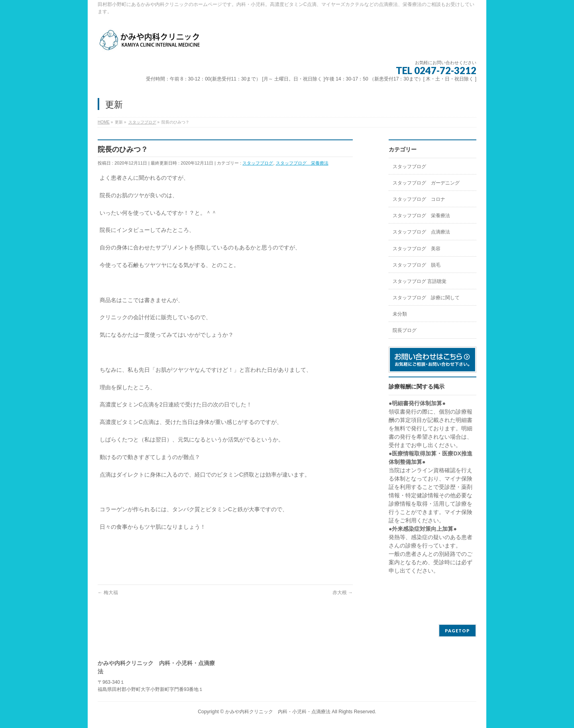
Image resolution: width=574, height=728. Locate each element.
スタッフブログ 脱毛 (417, 265)
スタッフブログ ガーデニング (426, 183)
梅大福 (108, 593)
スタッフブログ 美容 (417, 249)
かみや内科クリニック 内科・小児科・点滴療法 (278, 712)
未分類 (400, 314)
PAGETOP (457, 631)
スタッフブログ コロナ (419, 199)
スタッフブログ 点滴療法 (421, 232)
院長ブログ (405, 330)
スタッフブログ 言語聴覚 (420, 281)
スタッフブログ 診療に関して (426, 298)
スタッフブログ (258, 163)
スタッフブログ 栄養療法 (302, 163)
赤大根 (343, 593)
